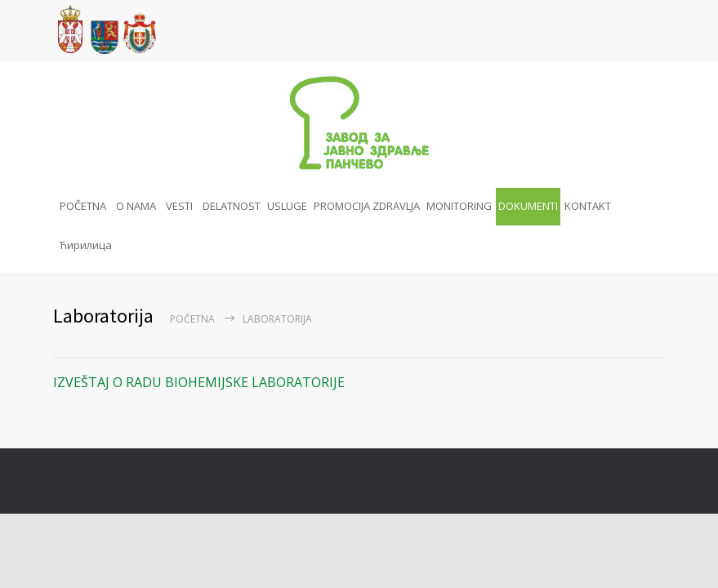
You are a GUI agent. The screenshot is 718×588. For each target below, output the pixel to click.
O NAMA (136, 206)
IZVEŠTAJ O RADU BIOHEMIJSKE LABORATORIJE (199, 382)
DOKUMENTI (528, 206)
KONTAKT (588, 206)
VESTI (179, 206)
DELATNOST (232, 206)
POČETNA (83, 206)
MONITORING (459, 206)
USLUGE (287, 206)
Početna (192, 319)
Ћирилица (86, 245)
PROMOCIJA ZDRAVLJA (367, 206)
